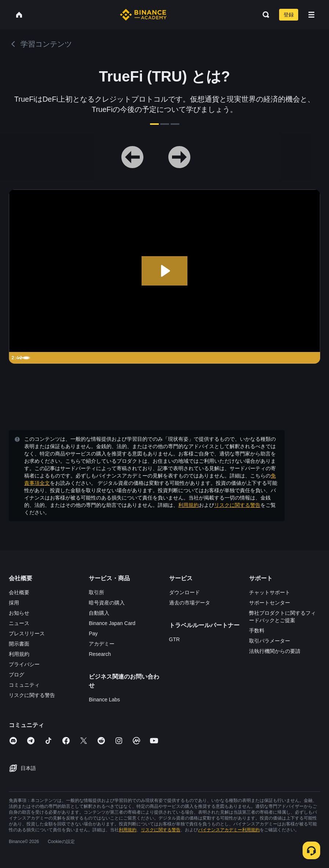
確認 (165, 494)
